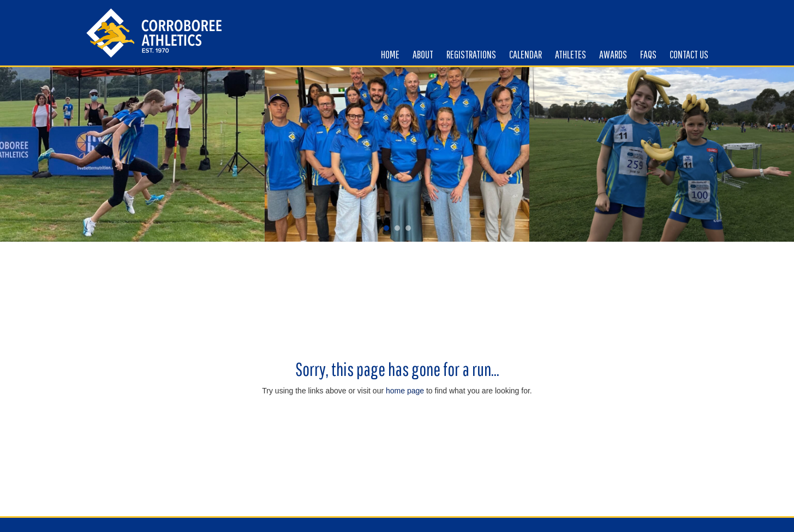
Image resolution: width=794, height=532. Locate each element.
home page (405, 391)
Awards (613, 54)
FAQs (648, 54)
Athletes (571, 54)
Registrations (471, 54)
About (423, 54)
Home (390, 54)
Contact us (689, 54)
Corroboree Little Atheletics (154, 33)
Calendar (526, 54)
